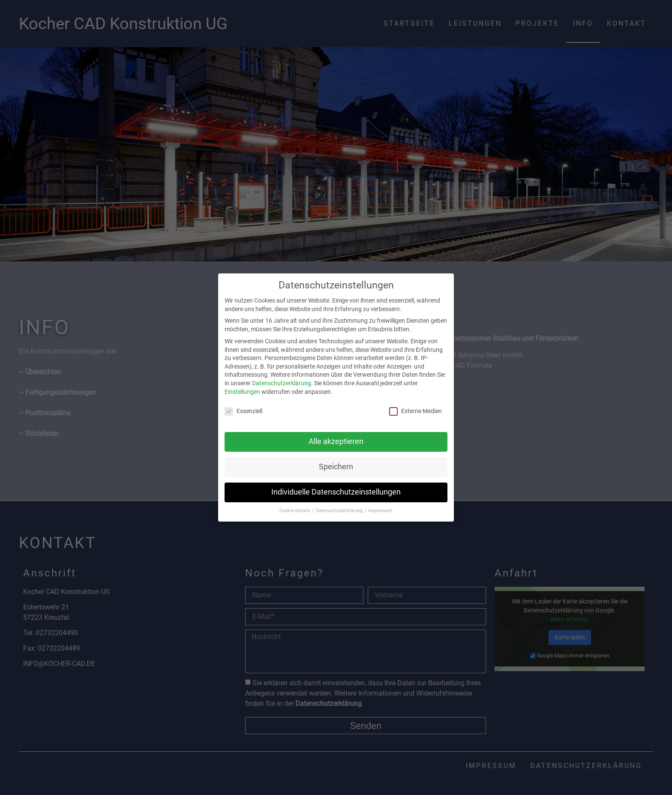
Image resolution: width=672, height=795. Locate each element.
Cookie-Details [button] (295, 511)
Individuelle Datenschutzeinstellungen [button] (336, 492)
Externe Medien (415, 411)
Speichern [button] (336, 467)
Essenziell (243, 411)
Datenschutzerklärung (282, 383)
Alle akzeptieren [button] (336, 441)
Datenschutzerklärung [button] (340, 511)
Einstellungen (242, 392)
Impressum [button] (380, 511)
